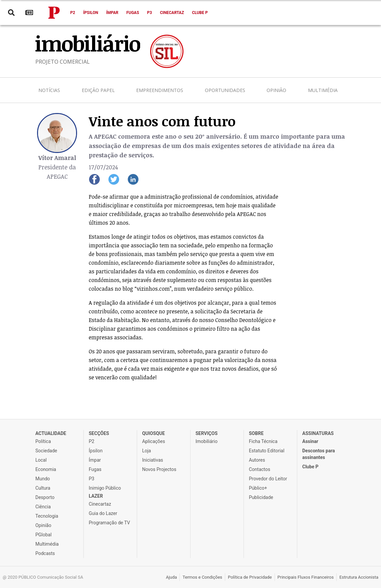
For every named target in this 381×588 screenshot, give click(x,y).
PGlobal (44, 535)
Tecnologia (47, 516)
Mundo (43, 479)
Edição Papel (98, 90)
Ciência (43, 507)
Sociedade (46, 451)
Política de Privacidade (250, 577)
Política (43, 441)
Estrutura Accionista (359, 577)
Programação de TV (109, 523)
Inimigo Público (105, 488)
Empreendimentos (160, 90)
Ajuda (171, 577)
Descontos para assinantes (319, 454)
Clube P (200, 13)
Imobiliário (207, 441)
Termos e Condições (202, 577)
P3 (150, 13)
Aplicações (154, 441)
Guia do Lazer (103, 513)
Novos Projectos (159, 469)
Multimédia (323, 90)
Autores (257, 460)
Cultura (43, 488)
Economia (46, 469)
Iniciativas (153, 460)
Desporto (45, 497)
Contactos (260, 469)
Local (41, 460)
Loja (147, 451)
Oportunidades (225, 90)
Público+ (258, 488)
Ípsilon (91, 13)
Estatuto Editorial (267, 451)
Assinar (310, 441)
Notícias (49, 90)
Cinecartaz (172, 13)
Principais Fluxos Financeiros (306, 577)
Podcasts (45, 553)
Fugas (133, 13)
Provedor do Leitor (268, 479)
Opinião (276, 90)
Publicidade (261, 497)
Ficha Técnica (263, 441)
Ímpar (112, 13)
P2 (73, 13)
